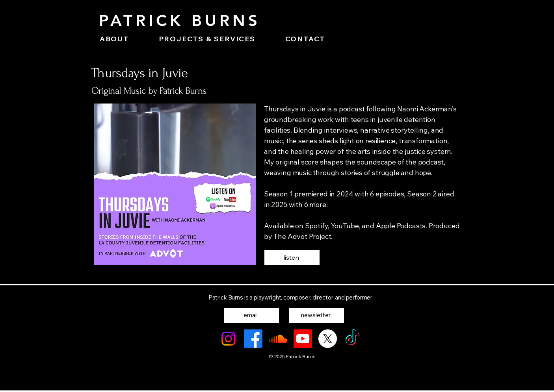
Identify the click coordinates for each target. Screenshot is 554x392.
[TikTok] (352, 339)
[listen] (292, 257)
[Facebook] (253, 339)
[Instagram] (228, 339)
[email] (251, 315)
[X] (328, 339)
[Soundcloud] (278, 339)
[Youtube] (303, 339)
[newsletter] (316, 315)
